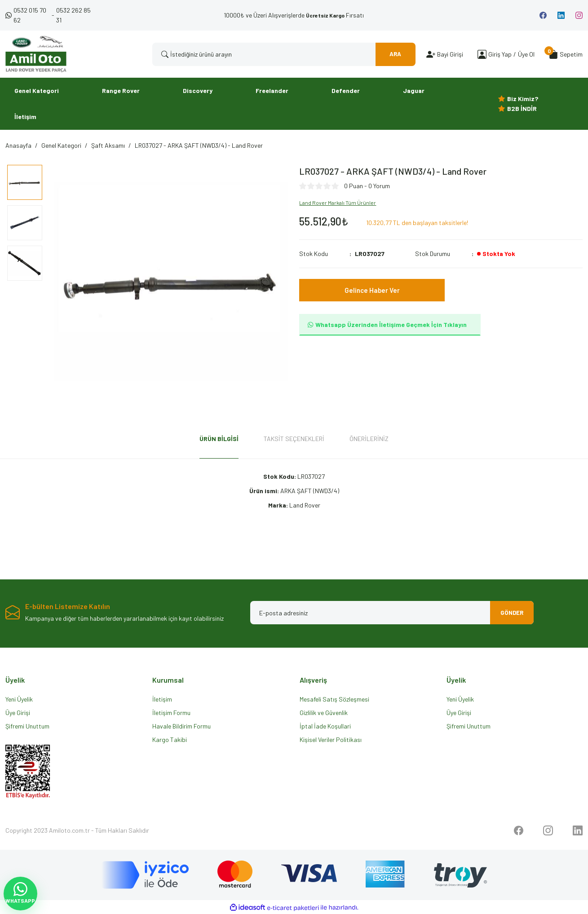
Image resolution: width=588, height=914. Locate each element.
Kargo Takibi (170, 740)
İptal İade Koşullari (325, 726)
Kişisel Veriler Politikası (331, 740)
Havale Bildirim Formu (181, 726)
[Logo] (36, 54)
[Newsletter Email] (392, 613)
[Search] (284, 54)
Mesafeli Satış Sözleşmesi (334, 699)
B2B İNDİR (522, 108)
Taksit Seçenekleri (294, 439)
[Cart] (566, 54)
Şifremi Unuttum (27, 726)
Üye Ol (526, 54)
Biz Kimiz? (523, 99)
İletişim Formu (171, 713)
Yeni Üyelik (19, 699)
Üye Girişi (18, 713)
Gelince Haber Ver (372, 290)
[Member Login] (482, 54)
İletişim (162, 699)
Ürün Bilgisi (219, 439)
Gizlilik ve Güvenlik (324, 713)
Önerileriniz (369, 439)
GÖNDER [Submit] (509, 612)
